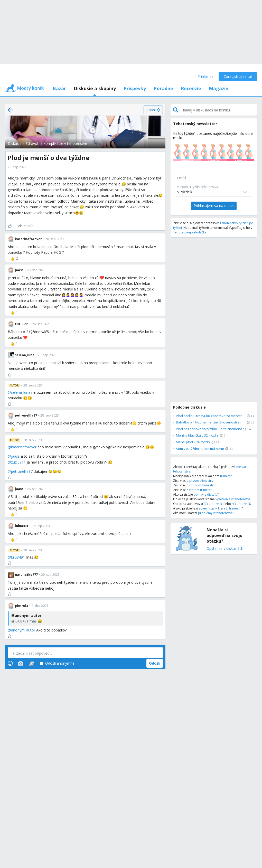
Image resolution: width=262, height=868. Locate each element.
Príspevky (135, 88)
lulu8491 (18, 557)
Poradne (163, 88)
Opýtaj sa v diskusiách (225, 549)
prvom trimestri (201, 481)
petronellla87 (22, 471)
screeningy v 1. (209, 508)
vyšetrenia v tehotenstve (233, 499)
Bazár (59, 88)
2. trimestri (234, 508)
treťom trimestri (201, 490)
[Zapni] (153, 110)
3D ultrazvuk (213, 504)
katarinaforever (24, 447)
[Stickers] (31, 663)
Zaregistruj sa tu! (238, 76)
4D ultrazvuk (241, 504)
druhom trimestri (202, 485)
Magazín (219, 88)
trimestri (226, 476)
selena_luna (21, 392)
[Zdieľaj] (26, 226)
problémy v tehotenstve (215, 513)
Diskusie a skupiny (95, 88)
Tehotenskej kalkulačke (190, 232)
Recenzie (191, 88)
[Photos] (21, 663)
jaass (15, 456)
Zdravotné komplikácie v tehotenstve (56, 143)
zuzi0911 (18, 462)
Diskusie (15, 143)
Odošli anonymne (57, 663)
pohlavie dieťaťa (205, 494)
